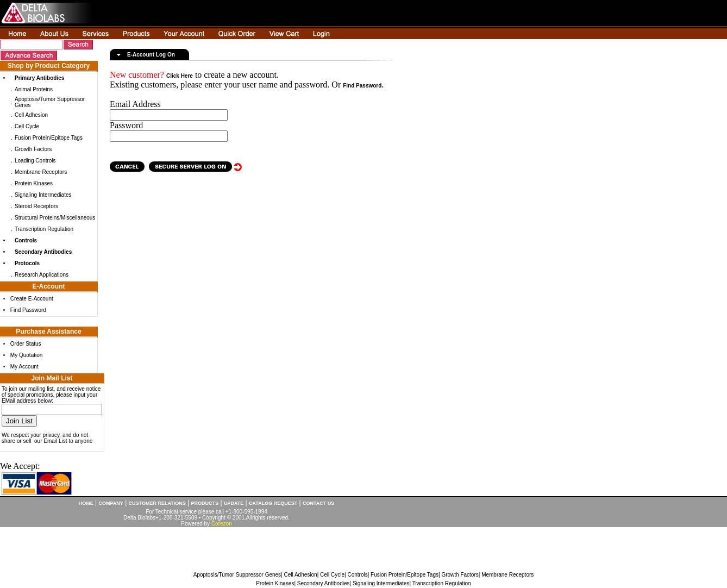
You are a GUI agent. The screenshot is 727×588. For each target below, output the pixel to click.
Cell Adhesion (31, 115)
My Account (24, 367)
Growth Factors (33, 149)
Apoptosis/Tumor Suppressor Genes (237, 575)
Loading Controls (35, 161)
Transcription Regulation (44, 229)
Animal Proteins (34, 89)
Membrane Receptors (41, 172)
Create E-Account (32, 299)
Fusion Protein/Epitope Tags (49, 138)
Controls (357, 575)
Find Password (28, 310)
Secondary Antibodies (324, 583)
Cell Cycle (27, 126)
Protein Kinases (34, 183)
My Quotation (26, 355)
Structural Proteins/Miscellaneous (55, 218)
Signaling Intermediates (43, 195)
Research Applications (42, 275)
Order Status (26, 344)
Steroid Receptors (36, 206)
